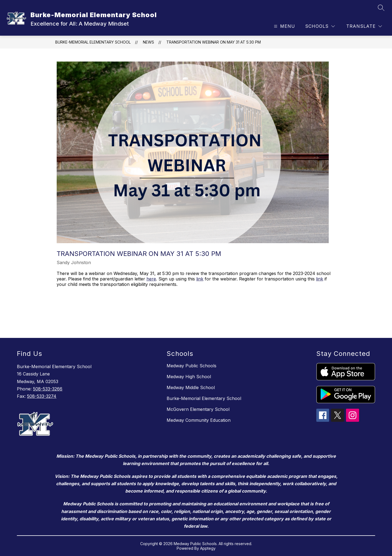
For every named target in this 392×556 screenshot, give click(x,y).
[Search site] (381, 8)
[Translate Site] (364, 26)
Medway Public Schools (192, 366)
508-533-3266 (48, 389)
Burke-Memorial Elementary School (93, 42)
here (151, 279)
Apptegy (208, 548)
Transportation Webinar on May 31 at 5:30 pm (214, 42)
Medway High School (189, 377)
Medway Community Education (199, 420)
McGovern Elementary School (198, 409)
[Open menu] (284, 26)
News (148, 42)
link (200, 279)
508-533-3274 (42, 396)
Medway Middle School (191, 387)
